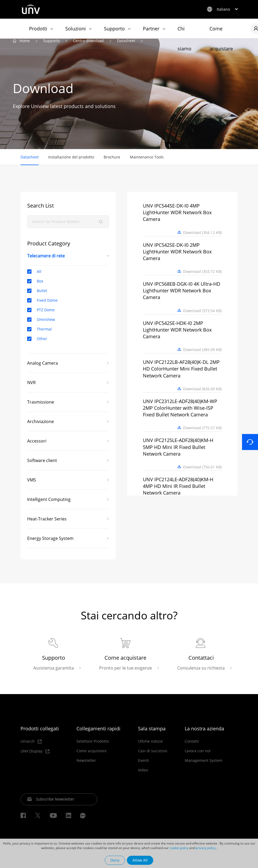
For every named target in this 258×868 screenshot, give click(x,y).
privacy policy (206, 848)
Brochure (112, 162)
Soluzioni (76, 29)
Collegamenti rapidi (98, 734)
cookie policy (179, 848)
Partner (151, 29)
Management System (203, 766)
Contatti (192, 747)
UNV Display (35, 757)
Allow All (140, 860)
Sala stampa (152, 734)
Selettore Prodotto (93, 747)
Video (143, 776)
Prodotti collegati (40, 734)
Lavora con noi (198, 756)
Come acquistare (221, 32)
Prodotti (38, 29)
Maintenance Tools (147, 162)
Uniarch (31, 747)
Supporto (114, 29)
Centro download (88, 46)
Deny (115, 860)
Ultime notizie (150, 747)
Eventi (144, 766)
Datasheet (126, 46)
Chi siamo (184, 32)
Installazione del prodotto (71, 162)
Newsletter (86, 766)
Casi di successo (153, 756)
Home (25, 46)
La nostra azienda (204, 734)
